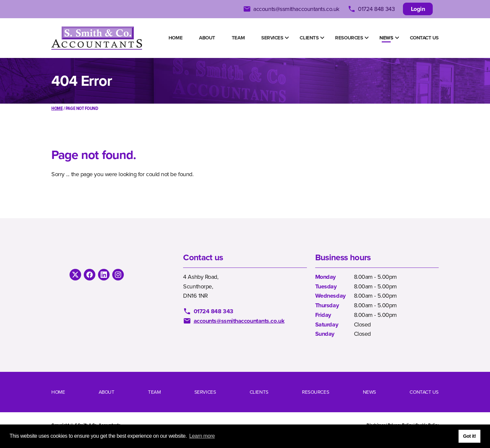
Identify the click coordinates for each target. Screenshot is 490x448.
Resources (349, 38)
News (386, 38)
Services (272, 38)
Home (175, 38)
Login (418, 9)
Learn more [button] (202, 436)
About (207, 38)
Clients (309, 38)
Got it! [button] (469, 436)
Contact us (424, 38)
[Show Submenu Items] (287, 38)
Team (238, 38)
